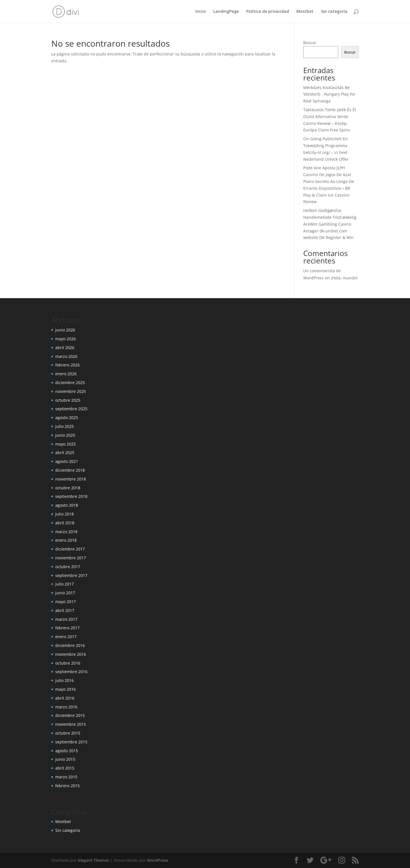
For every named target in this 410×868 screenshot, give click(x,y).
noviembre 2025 (71, 391)
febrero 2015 (67, 786)
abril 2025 (65, 452)
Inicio (201, 12)
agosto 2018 (67, 505)
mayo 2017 (65, 602)
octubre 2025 (68, 400)
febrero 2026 (67, 365)
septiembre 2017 (71, 575)
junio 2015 (65, 759)
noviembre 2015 (71, 724)
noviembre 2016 (71, 654)
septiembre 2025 (71, 409)
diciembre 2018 (70, 470)
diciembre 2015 (70, 715)
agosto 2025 (67, 417)
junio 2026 (65, 330)
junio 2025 (65, 435)
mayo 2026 (65, 339)
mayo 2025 (65, 444)
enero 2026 (66, 374)
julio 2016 (64, 680)
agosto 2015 (67, 751)
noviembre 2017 (71, 558)
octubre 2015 (68, 733)
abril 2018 (65, 523)
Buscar (310, 43)
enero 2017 (66, 637)
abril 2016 (65, 698)
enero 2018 (66, 540)
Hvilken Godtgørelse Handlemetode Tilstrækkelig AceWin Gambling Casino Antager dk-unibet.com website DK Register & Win (330, 224)
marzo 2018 (66, 532)
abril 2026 (65, 348)
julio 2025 (64, 426)
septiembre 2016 (71, 672)
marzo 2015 (66, 777)
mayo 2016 (65, 689)
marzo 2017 (66, 619)
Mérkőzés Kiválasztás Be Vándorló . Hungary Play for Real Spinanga (329, 94)
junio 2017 (65, 593)
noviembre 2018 (71, 479)
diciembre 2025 (70, 383)
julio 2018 (64, 514)
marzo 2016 (66, 707)
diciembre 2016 (70, 645)
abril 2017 (65, 610)
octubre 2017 (68, 567)
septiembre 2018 (71, 496)
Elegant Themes (94, 860)
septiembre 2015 (71, 742)
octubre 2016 (68, 663)
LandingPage (226, 12)
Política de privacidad (268, 12)
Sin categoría (334, 12)
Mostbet (305, 12)
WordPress (158, 860)
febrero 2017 (67, 628)
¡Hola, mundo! (344, 278)
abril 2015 (65, 768)
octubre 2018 (68, 488)
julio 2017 (64, 584)
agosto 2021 (67, 461)
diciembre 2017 (70, 549)
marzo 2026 (66, 356)
